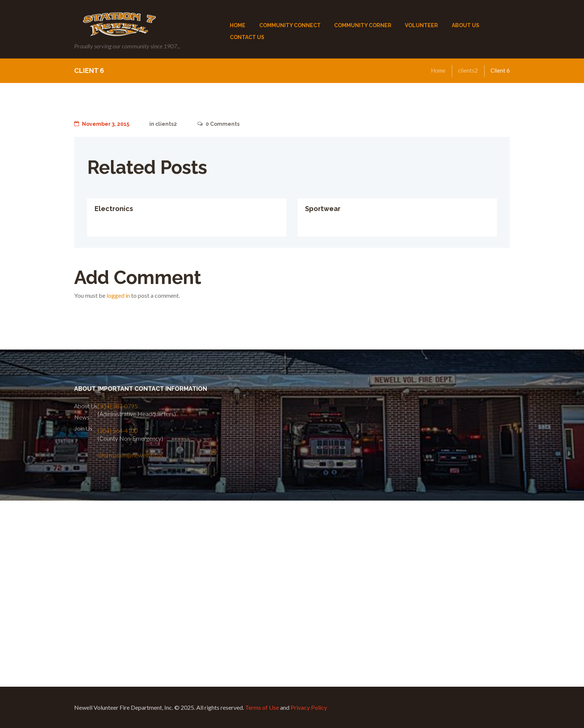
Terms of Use (262, 707)
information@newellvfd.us (130, 455)
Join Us (83, 428)
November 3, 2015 (102, 124)
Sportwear (323, 209)
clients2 (468, 70)
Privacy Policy (309, 707)
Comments (218, 124)
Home (438, 70)
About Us (86, 406)
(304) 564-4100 (118, 430)
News (82, 417)
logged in (118, 295)
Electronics (114, 209)
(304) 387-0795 (118, 406)
